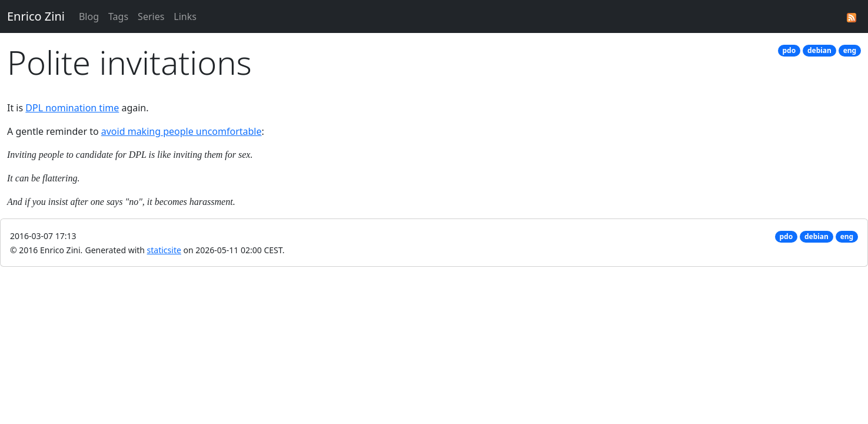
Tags (118, 16)
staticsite (164, 250)
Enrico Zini (36, 16)
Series (151, 16)
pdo (789, 50)
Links (185, 16)
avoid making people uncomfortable (182, 131)
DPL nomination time (72, 108)
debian (819, 50)
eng (850, 50)
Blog (89, 16)
